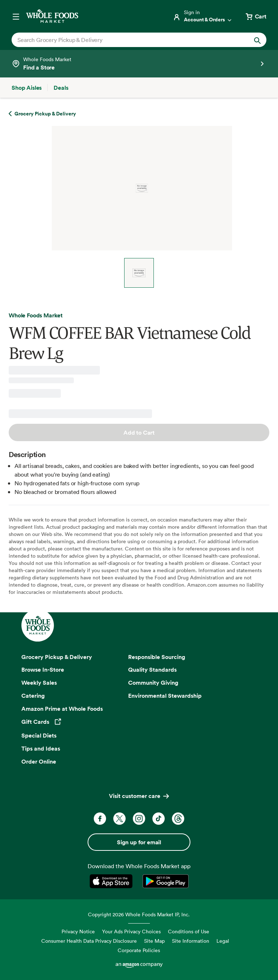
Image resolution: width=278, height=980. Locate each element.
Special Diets (39, 735)
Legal (223, 941)
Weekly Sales (39, 683)
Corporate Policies (139, 950)
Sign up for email (139, 842)
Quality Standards (152, 669)
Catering (33, 696)
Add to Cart (139, 432)
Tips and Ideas (41, 748)
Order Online (39, 761)
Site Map (154, 941)
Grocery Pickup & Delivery (57, 657)
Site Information (191, 941)
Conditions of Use (189, 931)
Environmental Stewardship (165, 696)
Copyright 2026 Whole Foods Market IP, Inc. (139, 914)
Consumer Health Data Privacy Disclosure (89, 941)
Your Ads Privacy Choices (131, 931)
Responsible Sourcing (157, 657)
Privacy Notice (78, 931)
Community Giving (153, 683)
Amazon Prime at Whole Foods (62, 709)
